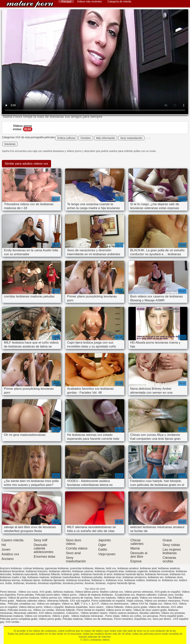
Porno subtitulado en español (108, 601)
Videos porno (69, 595)
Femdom (86, 138)
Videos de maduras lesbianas (96, 595)
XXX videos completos (52, 613)
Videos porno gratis (136, 607)
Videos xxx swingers (49, 604)
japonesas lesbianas (57, 568)
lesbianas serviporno (135, 577)
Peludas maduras (73, 619)
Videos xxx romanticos (38, 616)
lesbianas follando (50, 574)
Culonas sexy (166, 595)
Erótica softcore (66, 138)
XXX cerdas (13, 622)
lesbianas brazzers (37, 571)
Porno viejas (112, 616)
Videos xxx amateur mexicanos (163, 601)
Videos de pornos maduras (24, 598)
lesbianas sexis (174, 577)
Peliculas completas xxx (22, 604)
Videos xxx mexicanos (153, 598)
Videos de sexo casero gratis (150, 610)
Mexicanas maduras (12, 616)
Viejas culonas (135, 601)
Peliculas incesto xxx (20, 610)
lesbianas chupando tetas (109, 571)
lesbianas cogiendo (137, 571)
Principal (66, 1)
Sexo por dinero (162, 619)
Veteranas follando (58, 601)
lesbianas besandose (12, 571)
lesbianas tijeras (31, 580)
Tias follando (175, 598)
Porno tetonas (8, 592)
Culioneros (73, 613)
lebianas (100, 568)
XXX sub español (80, 601)
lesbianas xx (153, 580)
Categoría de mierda (119, 1)
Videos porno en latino (119, 610)
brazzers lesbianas (11, 568)
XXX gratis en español (167, 592)
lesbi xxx (111, 568)
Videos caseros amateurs (124, 613)
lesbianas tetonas (10, 580)
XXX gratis (45, 592)
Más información (106, 138)
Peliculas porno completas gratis (19, 619)
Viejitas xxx (156, 604)
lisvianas (101, 583)
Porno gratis (7, 601)
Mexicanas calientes (26, 613)
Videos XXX (170, 604)
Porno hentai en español (91, 610)
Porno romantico (123, 619)
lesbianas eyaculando (25, 574)
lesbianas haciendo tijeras (129, 574)
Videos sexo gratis (128, 598)
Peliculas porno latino (48, 595)
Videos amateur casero (94, 613)
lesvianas (31, 583)
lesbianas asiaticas (169, 568)
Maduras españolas (76, 607)
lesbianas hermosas (157, 574)
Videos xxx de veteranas (98, 619)
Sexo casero (97, 607)
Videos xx (67, 604)
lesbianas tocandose (78, 580)
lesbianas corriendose (162, 571)
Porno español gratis (172, 616)
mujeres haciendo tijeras (121, 583)
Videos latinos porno (87, 592)
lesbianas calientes (60, 571)
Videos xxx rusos (28, 592)
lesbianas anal (148, 568)
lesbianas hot (177, 574)
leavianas (10, 144)
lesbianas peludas (92, 577)
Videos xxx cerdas (44, 610)
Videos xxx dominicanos (115, 604)
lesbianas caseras (83, 571)
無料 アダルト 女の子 (87, 604)
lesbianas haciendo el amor (97, 574)
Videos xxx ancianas (173, 613)
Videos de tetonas (159, 607)
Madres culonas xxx (112, 592)
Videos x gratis (61, 616)
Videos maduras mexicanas (88, 616)
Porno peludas (25, 595)
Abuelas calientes (150, 613)
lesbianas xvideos (135, 580)
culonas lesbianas (33, 568)
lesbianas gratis (70, 574)
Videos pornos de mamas (78, 598)
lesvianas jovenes (73, 583)
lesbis (9, 583)
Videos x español (54, 607)
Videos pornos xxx (51, 598)
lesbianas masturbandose (65, 577)
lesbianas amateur (128, 568)
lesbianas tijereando (53, 580)
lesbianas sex (156, 577)
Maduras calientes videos (31, 601)
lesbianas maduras (38, 577)
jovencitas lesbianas (82, 568)
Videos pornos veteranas (139, 592)
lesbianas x (98, 580)
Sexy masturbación (131, 138)
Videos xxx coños (131, 616)
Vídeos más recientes (89, 1)
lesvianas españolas (50, 583)
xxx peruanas (150, 616)
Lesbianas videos (30, 4)
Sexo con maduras (105, 598)
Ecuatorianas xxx (125, 595)
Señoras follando (65, 610)
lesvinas (90, 583)
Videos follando (114, 607)
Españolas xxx (143, 619)
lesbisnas (19, 583)
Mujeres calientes (146, 595)
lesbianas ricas (113, 577)
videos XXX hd (139, 604)
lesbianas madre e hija (13, 577)
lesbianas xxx (170, 580)
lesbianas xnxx (114, 580)
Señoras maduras (63, 592)
